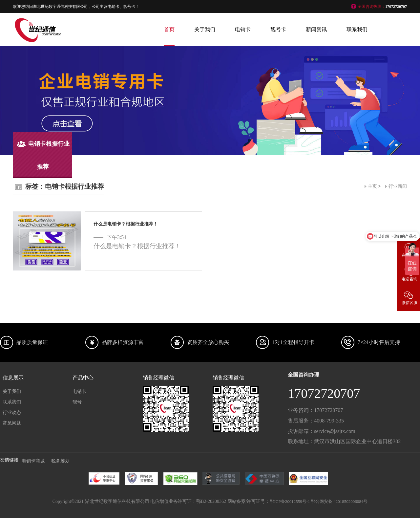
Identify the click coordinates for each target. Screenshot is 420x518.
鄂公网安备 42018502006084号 (339, 501)
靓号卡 (278, 29)
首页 (169, 29)
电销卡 (243, 29)
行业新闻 (398, 186)
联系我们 (357, 29)
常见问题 (12, 423)
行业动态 (12, 412)
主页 (372, 186)
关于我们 (205, 29)
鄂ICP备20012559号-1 (290, 501)
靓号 (77, 402)
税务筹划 (60, 461)
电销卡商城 (33, 461)
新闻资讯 (316, 29)
